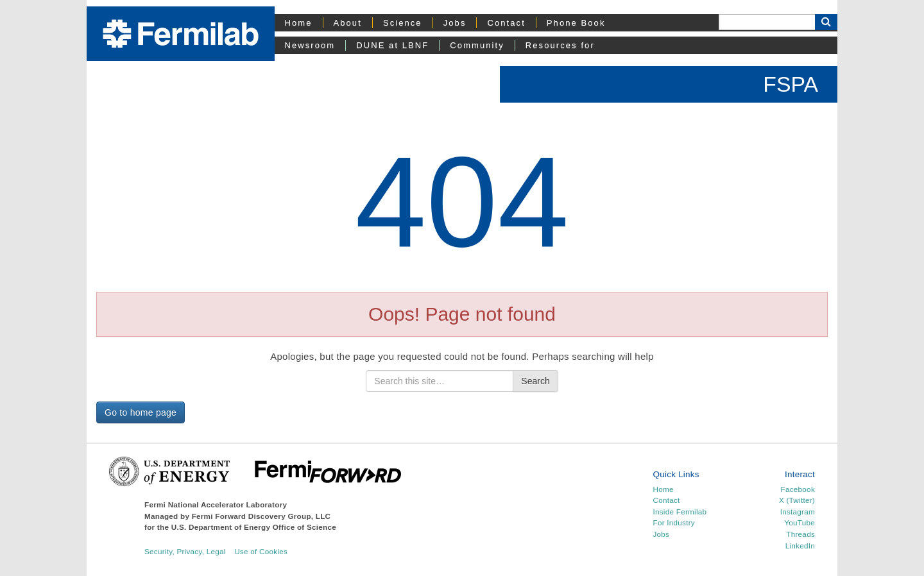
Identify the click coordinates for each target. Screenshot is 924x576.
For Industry (674, 522)
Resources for (560, 45)
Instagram (798, 512)
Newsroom (310, 45)
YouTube (800, 522)
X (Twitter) (797, 500)
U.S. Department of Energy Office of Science (254, 527)
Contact (506, 23)
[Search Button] (826, 22)
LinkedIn (800, 546)
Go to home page (141, 412)
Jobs (455, 23)
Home (299, 23)
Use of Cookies (261, 551)
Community (477, 45)
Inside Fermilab (680, 512)
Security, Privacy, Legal (185, 551)
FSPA (791, 84)
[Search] (767, 22)
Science (403, 23)
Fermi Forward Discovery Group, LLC (261, 516)
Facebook (798, 489)
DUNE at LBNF (392, 45)
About (348, 23)
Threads (800, 534)
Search (535, 381)
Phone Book (576, 23)
